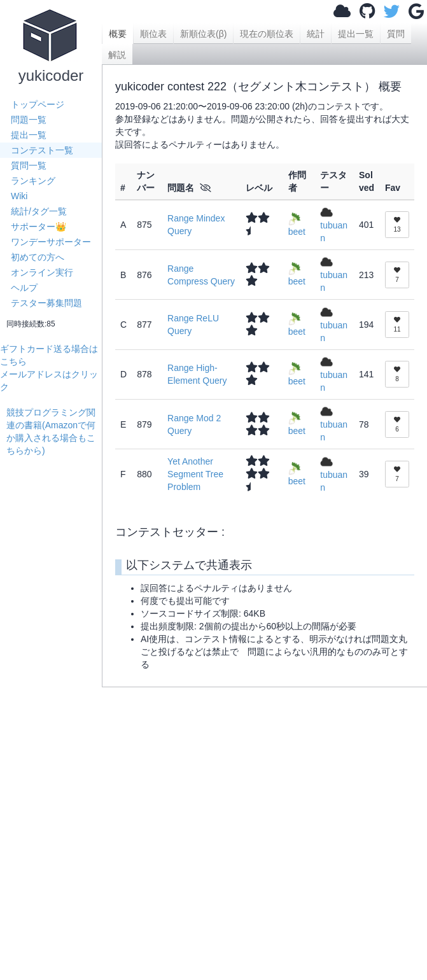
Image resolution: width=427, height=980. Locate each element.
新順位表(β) (203, 34)
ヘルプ (24, 288)
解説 (117, 55)
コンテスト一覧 (42, 150)
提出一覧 (29, 135)
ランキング (33, 181)
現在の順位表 (267, 34)
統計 (316, 34)
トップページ (38, 104)
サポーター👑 (38, 227)
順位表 (153, 34)
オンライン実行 (42, 272)
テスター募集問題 (46, 303)
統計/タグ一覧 (39, 211)
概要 (118, 34)
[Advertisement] (54, 648)
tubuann (334, 225)
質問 (396, 34)
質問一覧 (29, 165)
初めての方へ (38, 257)
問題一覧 (29, 120)
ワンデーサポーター (51, 242)
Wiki (19, 196)
